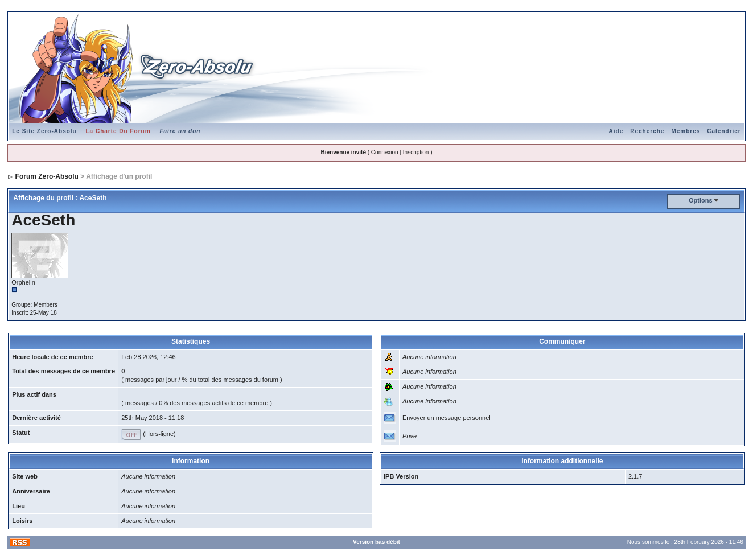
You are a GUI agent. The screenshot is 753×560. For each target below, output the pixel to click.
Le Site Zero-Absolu (44, 131)
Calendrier (724, 131)
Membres (686, 131)
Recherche (647, 131)
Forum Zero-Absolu (47, 176)
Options (701, 200)
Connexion (385, 152)
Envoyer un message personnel (447, 418)
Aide (616, 131)
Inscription (416, 152)
